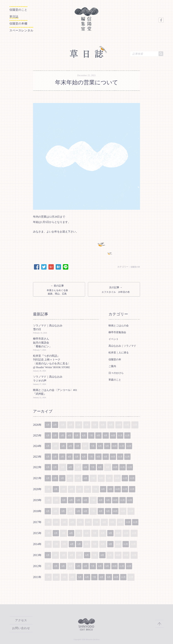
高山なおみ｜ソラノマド (122, 345)
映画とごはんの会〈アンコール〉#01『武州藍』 (55, 391)
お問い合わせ (21, 628)
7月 (96, 435)
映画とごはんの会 (119, 325)
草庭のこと (115, 379)
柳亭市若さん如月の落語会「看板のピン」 (42, 342)
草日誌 (16, 16)
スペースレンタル (28, 28)
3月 (64, 435)
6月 (88, 435)
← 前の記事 (59, 288)
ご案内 (112, 365)
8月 (104, 435)
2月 (56, 424)
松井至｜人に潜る (119, 352)
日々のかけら (116, 372)
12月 (137, 435)
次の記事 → (114, 288)
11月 (128, 435)
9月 (112, 435)
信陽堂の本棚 (22, 22)
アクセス (21, 621)
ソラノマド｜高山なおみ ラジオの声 (49, 378)
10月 (120, 435)
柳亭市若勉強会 (117, 331)
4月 (72, 435)
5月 (80, 435)
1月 (48, 424)
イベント (114, 338)
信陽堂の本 (134, 264)
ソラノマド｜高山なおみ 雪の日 (49, 326)
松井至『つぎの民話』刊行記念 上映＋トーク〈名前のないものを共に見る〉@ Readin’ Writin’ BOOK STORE (52, 361)
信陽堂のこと (17, 10)
